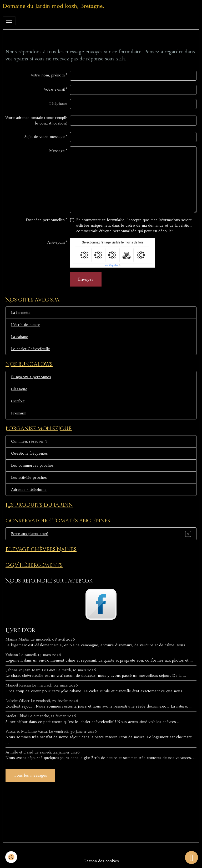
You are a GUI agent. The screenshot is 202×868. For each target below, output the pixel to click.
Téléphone (58, 103)
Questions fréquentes (29, 453)
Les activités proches (29, 477)
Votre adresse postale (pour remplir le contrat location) (36, 120)
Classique (19, 389)
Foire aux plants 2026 (30, 534)
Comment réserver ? (29, 441)
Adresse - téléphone (29, 490)
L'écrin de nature (26, 325)
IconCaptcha (111, 265)
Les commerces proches (32, 465)
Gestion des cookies (101, 861)
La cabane (20, 337)
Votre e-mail (54, 89)
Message (57, 151)
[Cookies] (11, 857)
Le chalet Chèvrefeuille (31, 349)
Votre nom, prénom (48, 75)
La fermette (21, 313)
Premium (19, 413)
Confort (18, 401)
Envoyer (86, 279)
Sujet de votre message (45, 137)
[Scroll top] (191, 857)
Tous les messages (30, 775)
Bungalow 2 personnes (31, 377)
